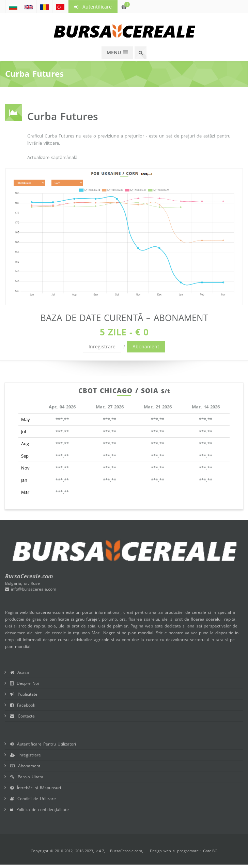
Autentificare (93, 7)
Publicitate (24, 694)
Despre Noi (25, 683)
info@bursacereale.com (31, 589)
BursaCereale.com (126, 851)
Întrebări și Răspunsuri (36, 788)
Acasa (20, 672)
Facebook (23, 705)
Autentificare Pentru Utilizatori (43, 744)
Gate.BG (210, 851)
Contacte (22, 716)
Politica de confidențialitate (40, 809)
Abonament (146, 346)
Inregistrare (102, 346)
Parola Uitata (27, 777)
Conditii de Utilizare (33, 799)
